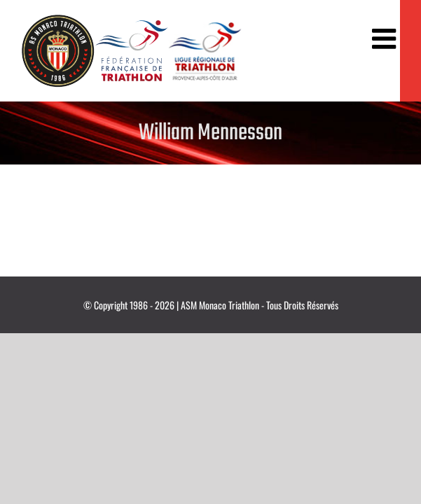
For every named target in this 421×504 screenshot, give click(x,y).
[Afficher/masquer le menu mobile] (386, 38)
